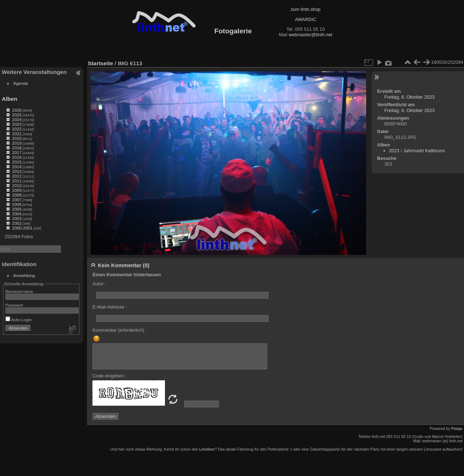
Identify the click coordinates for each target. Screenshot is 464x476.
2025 (17, 115)
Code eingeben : (109, 376)
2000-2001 (22, 228)
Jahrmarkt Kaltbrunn (424, 151)
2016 (17, 157)
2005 (17, 209)
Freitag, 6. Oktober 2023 (409, 97)
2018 (17, 148)
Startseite (100, 63)
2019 (17, 143)
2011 (17, 181)
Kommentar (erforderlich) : (119, 330)
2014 (17, 167)
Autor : (99, 284)
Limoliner (207, 449)
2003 (17, 218)
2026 (17, 110)
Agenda (21, 83)
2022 (17, 129)
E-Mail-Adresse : (110, 307)
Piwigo (457, 429)
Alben (10, 99)
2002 (17, 223)
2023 (17, 124)
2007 (17, 200)
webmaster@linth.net (310, 35)
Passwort (14, 305)
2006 (17, 204)
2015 (17, 162)
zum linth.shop (306, 9)
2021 (17, 134)
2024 (17, 119)
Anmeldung (24, 275)
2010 (17, 185)
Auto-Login (19, 320)
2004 (17, 214)
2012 (17, 176)
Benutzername (19, 291)
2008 (17, 195)
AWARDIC (305, 19)
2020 (17, 138)
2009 (17, 190)
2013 (17, 171)
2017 (17, 152)
